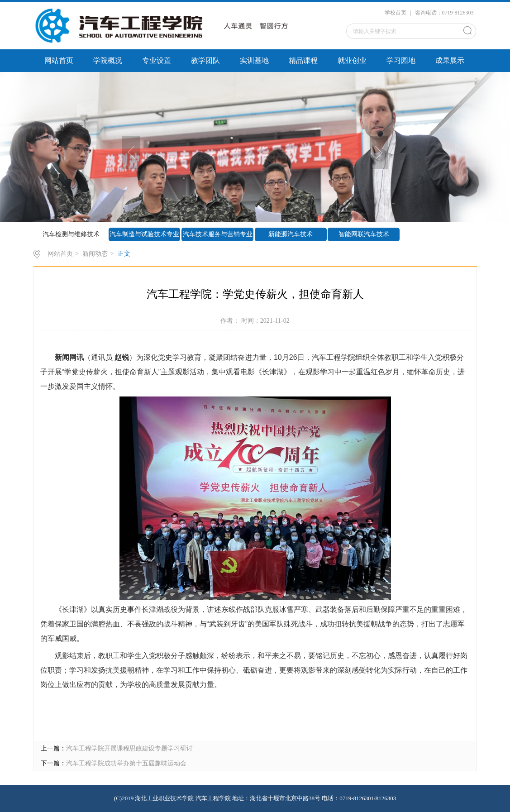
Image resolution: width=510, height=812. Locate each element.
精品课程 (303, 60)
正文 (124, 254)
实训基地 (254, 60)
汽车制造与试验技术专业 (144, 234)
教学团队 (205, 60)
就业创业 (352, 60)
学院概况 (108, 60)
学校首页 (396, 13)
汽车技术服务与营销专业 (218, 234)
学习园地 (401, 60)
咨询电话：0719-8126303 (444, 13)
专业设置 (157, 60)
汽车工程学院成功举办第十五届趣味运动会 (126, 763)
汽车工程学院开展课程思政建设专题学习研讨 (129, 748)
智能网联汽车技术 (364, 234)
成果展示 (450, 60)
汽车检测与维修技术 (71, 234)
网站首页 (59, 60)
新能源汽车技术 (291, 234)
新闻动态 (95, 254)
